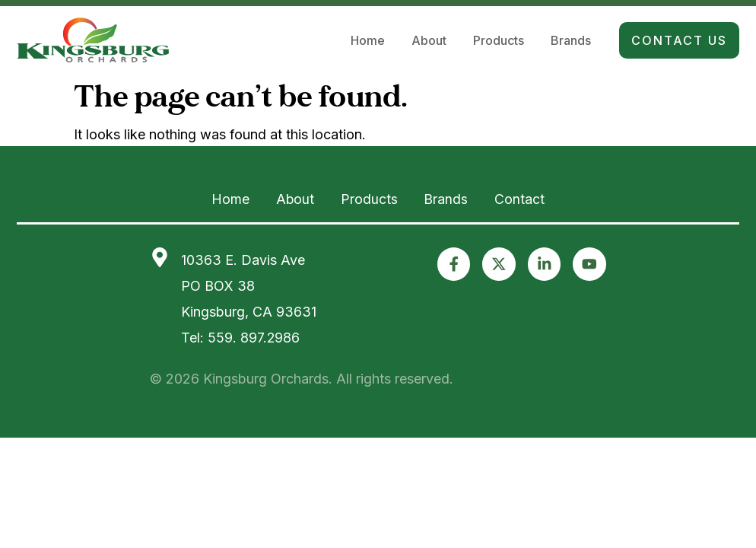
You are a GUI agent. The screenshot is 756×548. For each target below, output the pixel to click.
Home (368, 42)
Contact (528, 199)
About (429, 42)
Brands (571, 42)
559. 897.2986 (254, 336)
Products (499, 42)
